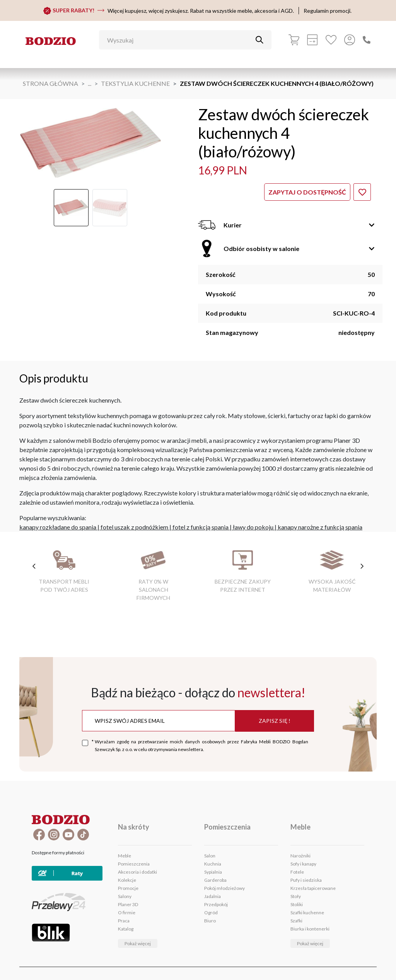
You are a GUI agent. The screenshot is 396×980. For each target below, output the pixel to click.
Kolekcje (127, 880)
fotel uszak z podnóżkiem (134, 527)
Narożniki (300, 856)
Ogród (211, 913)
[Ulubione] (331, 40)
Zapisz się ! (275, 721)
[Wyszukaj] (179, 40)
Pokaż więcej (138, 943)
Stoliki (297, 904)
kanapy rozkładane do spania (58, 527)
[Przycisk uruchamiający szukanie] (259, 40)
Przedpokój (216, 904)
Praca (124, 921)
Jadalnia (213, 896)
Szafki (296, 921)
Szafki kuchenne (307, 913)
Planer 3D (128, 904)
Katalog (126, 929)
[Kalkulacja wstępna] (312, 40)
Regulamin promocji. (328, 11)
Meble (125, 856)
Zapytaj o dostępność (307, 192)
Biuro (210, 921)
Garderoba (215, 880)
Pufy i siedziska (306, 880)
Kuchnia (213, 864)
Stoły (296, 896)
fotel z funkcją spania (201, 527)
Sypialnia (213, 872)
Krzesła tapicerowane (313, 888)
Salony (125, 896)
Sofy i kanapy (303, 864)
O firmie (127, 913)
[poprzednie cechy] (34, 566)
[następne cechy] (362, 566)
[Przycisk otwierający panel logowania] (350, 40)
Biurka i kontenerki (310, 929)
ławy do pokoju (253, 527)
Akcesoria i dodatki (137, 872)
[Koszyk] (294, 40)
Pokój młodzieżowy (224, 888)
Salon (210, 856)
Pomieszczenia (134, 864)
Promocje (128, 888)
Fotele (297, 872)
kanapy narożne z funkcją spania (320, 527)
